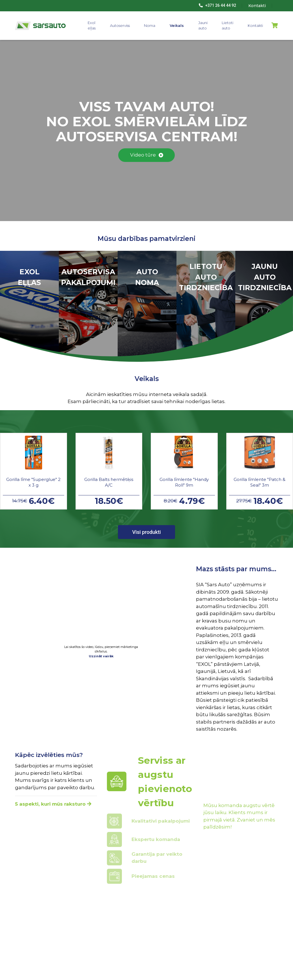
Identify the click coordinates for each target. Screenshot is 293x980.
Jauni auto (203, 25)
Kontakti (255, 25)
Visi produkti (146, 532)
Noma (150, 25)
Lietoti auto (228, 25)
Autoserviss (120, 25)
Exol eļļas (92, 25)
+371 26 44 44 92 (217, 5)
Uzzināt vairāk (101, 656)
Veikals (177, 25)
